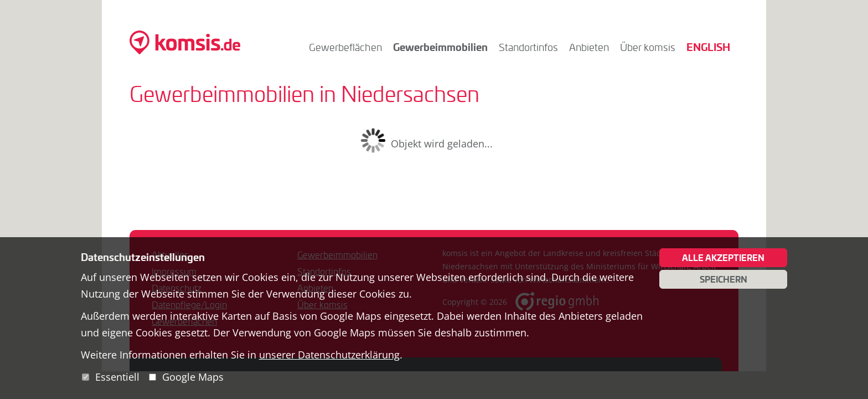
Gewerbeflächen (345, 47)
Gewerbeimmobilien (440, 47)
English (708, 47)
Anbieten (589, 47)
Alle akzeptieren (723, 258)
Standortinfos (528, 47)
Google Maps (193, 377)
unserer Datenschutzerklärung (329, 355)
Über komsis (648, 47)
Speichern (724, 279)
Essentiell (117, 377)
